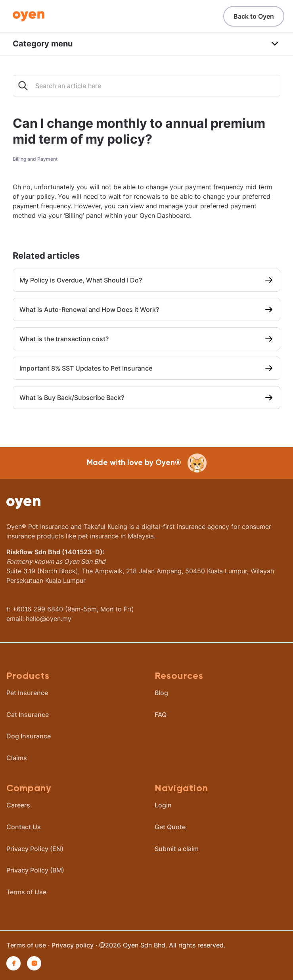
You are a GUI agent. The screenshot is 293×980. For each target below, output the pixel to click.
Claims (17, 758)
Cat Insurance (28, 715)
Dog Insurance (29, 736)
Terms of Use (26, 892)
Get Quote (170, 827)
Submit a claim (177, 849)
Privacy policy (73, 945)
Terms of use (26, 945)
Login (163, 805)
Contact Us (24, 827)
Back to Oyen (254, 16)
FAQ (161, 715)
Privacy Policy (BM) (35, 870)
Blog (161, 693)
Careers (18, 805)
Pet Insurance (27, 693)
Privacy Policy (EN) (35, 849)
